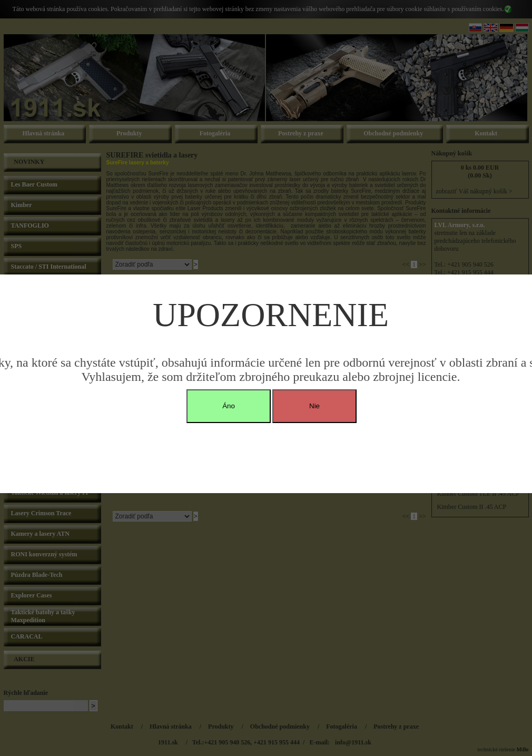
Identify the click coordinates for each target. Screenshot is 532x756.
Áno (229, 406)
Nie (314, 406)
